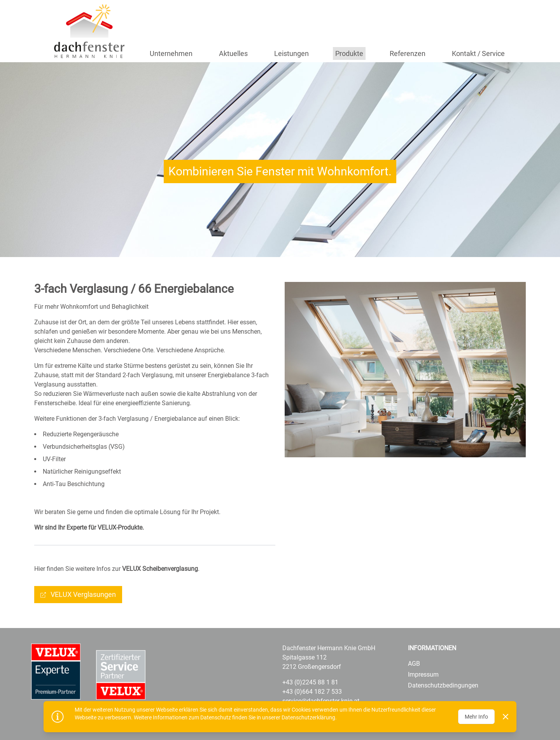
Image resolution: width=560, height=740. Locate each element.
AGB (414, 664)
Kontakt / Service (478, 53)
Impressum (423, 674)
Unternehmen (171, 53)
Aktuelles (233, 53)
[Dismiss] (506, 717)
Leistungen (291, 53)
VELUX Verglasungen (83, 594)
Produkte (349, 53)
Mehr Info (476, 717)
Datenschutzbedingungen (443, 685)
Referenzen (408, 53)
